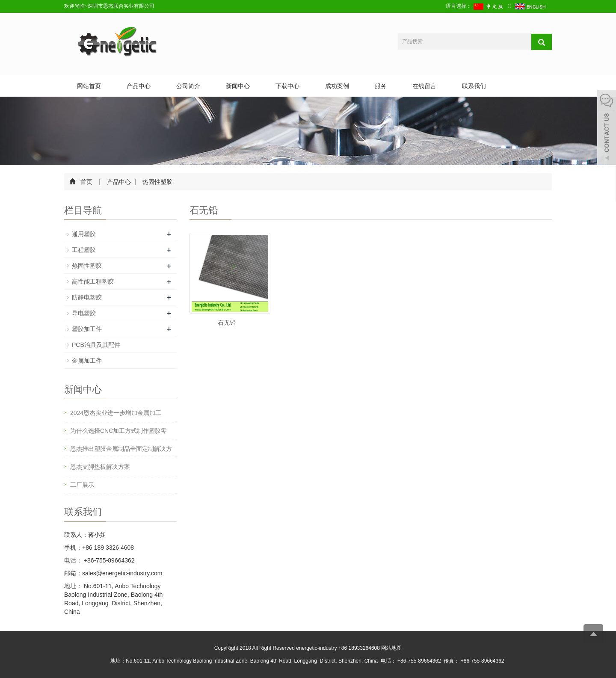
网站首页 (89, 86)
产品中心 (139, 86)
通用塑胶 (84, 234)
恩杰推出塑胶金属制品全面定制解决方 (121, 449)
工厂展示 (82, 485)
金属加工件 (87, 361)
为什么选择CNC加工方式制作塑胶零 (118, 431)
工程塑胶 (84, 250)
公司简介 (188, 86)
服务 (381, 86)
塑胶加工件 (87, 329)
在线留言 (424, 86)
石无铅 (227, 323)
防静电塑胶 (87, 297)
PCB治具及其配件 (96, 345)
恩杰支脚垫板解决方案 (100, 467)
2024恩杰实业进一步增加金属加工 (116, 413)
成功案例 (337, 86)
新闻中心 (238, 86)
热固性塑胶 (157, 182)
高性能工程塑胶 (93, 281)
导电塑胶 (84, 313)
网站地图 (391, 648)
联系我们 (474, 86)
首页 (86, 182)
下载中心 (287, 86)
